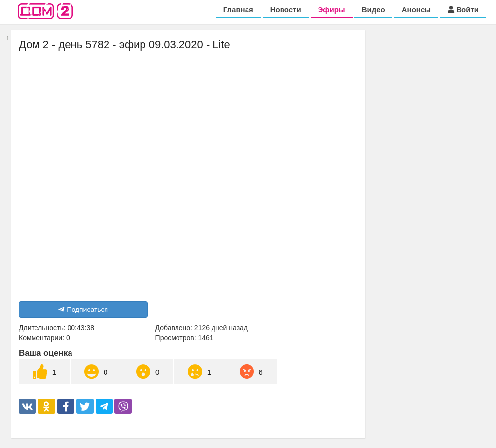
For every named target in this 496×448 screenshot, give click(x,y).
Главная (238, 10)
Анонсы (416, 10)
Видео (373, 10)
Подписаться (83, 310)
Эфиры (332, 10)
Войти (463, 10)
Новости (286, 10)
